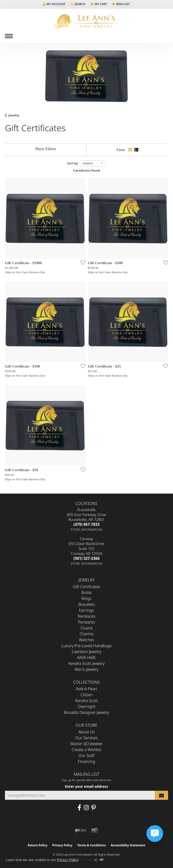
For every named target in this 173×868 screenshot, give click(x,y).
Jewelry (14, 115)
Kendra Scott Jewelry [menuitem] (87, 663)
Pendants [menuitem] (86, 622)
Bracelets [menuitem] (86, 604)
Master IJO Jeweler (86, 744)
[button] (54, 4)
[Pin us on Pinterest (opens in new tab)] (94, 808)
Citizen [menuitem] (86, 695)
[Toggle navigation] (9, 36)
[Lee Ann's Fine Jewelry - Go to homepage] (87, 21)
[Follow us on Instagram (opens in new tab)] (86, 808)
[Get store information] (86, 530)
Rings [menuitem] (87, 598)
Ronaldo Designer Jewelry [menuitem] (86, 712)
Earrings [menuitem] (86, 610)
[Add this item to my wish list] (81, 262)
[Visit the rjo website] (94, 830)
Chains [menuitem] (86, 628)
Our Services (86, 738)
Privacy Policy (62, 845)
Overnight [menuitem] (86, 707)
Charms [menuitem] (86, 634)
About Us (86, 732)
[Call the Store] (87, 524)
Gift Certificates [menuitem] (86, 587)
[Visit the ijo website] (80, 830)
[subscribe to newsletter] (161, 795)
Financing (87, 761)
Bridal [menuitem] (87, 593)
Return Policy (38, 845)
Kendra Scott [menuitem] (86, 701)
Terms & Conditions (92, 845)
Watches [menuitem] (87, 640)
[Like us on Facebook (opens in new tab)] (79, 808)
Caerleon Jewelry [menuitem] (86, 652)
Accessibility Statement (128, 845)
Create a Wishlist (87, 750)
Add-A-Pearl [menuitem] (87, 689)
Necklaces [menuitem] (86, 616)
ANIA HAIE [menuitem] (86, 658)
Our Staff (86, 755)
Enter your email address (86, 786)
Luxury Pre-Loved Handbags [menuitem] (86, 646)
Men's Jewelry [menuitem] (86, 669)
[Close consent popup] (96, 860)
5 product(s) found (87, 170)
